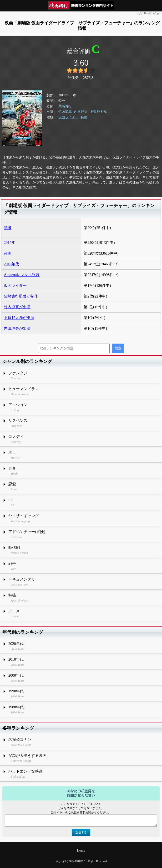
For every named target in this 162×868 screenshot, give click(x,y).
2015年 (10, 243)
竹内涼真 (65, 112)
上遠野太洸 (98, 112)
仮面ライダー (68, 117)
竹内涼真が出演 (17, 307)
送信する (81, 832)
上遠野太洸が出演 (19, 318)
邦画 (8, 253)
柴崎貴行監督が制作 (21, 296)
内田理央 (81, 112)
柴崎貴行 (65, 106)
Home (81, 850)
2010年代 (11, 264)
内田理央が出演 (17, 328)
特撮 (84, 117)
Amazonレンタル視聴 (22, 275)
